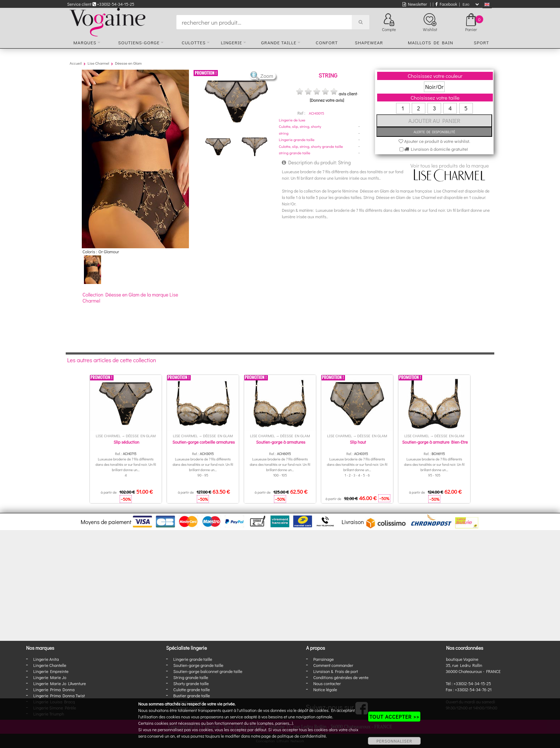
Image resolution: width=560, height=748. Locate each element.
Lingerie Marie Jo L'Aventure (59, 683)
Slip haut (358, 442)
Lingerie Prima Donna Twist (59, 695)
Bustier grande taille (192, 695)
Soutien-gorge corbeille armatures (204, 442)
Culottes (194, 42)
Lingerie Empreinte (51, 671)
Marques (85, 42)
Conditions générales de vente (341, 677)
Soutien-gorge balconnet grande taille (208, 671)
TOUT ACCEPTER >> (394, 717)
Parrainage (323, 659)
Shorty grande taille (191, 683)
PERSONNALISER (394, 741)
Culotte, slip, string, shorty (300, 126)
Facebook (446, 4)
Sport (481, 42)
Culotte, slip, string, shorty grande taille (311, 146)
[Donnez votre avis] (327, 100)
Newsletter (415, 4)
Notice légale (325, 689)
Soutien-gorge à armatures (281, 442)
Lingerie (231, 42)
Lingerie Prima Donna (54, 689)
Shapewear (369, 42)
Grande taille (279, 42)
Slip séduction (126, 442)
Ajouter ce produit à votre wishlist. (434, 141)
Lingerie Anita (46, 659)
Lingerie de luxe (292, 120)
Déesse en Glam (128, 63)
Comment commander (333, 665)
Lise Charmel (98, 63)
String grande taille (191, 677)
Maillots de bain (431, 42)
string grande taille (295, 153)
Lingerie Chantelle (50, 665)
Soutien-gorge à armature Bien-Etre (435, 442)
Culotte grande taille (191, 689)
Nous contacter (327, 683)
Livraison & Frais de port (336, 671)
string (284, 133)
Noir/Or (434, 87)
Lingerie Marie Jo (50, 677)
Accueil (76, 63)
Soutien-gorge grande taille (198, 665)
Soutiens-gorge (139, 42)
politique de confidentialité (302, 736)
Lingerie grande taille (297, 139)
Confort (327, 42)
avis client (348, 94)
